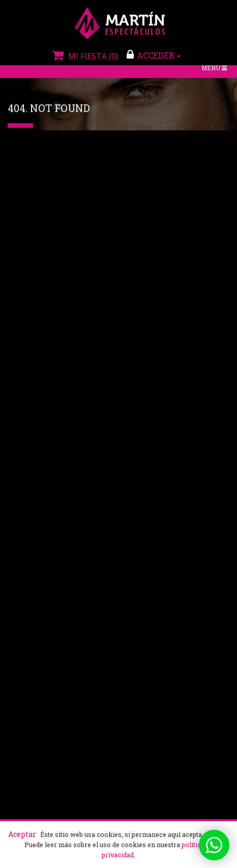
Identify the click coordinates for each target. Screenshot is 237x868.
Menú (215, 69)
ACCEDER (154, 55)
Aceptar (22, 834)
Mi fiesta (84, 56)
